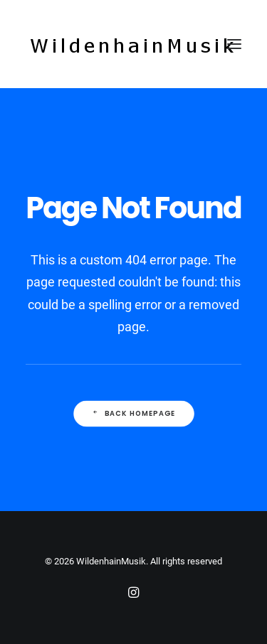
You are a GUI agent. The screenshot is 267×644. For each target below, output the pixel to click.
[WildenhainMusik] (132, 44)
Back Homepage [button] (133, 413)
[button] (234, 44)
